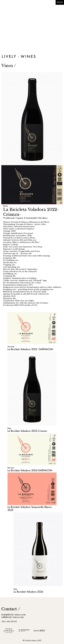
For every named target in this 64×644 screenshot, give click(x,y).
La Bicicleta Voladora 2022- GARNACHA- (31, 349)
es (62, 2)
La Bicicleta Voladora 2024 (28, 592)
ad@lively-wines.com (12, 617)
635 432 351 (12, 621)
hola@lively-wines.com (13, 615)
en (58, 2)
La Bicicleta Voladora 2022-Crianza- (27, 431)
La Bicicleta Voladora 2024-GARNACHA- (30, 470)
